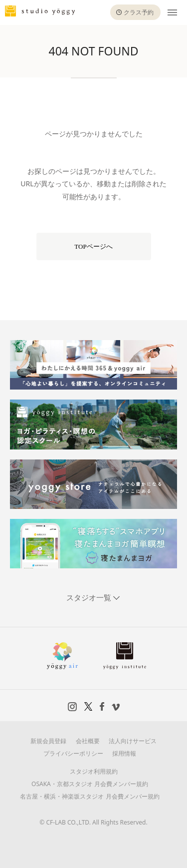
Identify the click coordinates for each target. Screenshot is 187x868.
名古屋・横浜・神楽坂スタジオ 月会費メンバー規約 (90, 796)
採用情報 (124, 753)
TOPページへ (93, 246)
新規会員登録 (48, 741)
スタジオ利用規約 (94, 771)
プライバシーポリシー (73, 753)
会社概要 (88, 741)
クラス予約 (139, 12)
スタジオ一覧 (90, 597)
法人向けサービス (133, 741)
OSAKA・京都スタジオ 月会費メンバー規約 (90, 784)
